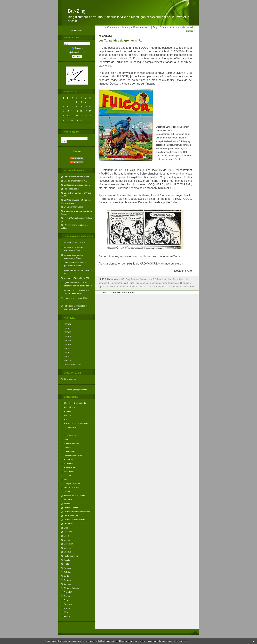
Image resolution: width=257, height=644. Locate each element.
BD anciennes (70, 379)
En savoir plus (182, 641)
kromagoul (159, 287)
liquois (191, 287)
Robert (67, 306)
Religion (67, 572)
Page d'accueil (160, 27)
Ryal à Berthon (70, 270)
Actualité (67, 411)
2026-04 (67, 324)
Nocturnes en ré (71, 556)
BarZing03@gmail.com (77, 390)
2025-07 (67, 360)
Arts (65, 419)
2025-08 (67, 356)
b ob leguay (155, 283)
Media (66, 536)
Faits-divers (69, 471)
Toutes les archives (72, 364)
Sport (66, 600)
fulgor (139, 283)
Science (67, 584)
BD (65, 431)
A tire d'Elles (69, 407)
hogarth (183, 287)
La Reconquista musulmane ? (77, 185)
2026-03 (67, 328)
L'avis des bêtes (71, 508)
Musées (67, 548)
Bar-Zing (77, 11)
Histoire (67, 492)
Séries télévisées (71, 588)
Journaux (68, 499)
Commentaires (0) (119, 283)
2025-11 (67, 344)
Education (68, 463)
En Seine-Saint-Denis (73, 207)
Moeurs (67, 540)
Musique (67, 552)
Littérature (68, 524)
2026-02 (67, 332)
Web (66, 612)
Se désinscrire (77, 52)
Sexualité (68, 592)
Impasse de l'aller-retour (74, 496)
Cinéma (67, 447)
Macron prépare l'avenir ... (75, 181)
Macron (67, 616)
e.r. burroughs (172, 287)
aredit (179, 283)
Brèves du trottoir (71, 443)
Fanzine (67, 476)
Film (66, 479)
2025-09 (67, 352)
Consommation (70, 451)
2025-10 (67, 348)
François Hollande (72, 484)
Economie (68, 459)
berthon (67, 278)
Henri (66, 298)
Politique (67, 568)
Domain (67, 263)
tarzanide (110, 287)
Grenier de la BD (71, 487)
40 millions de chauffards (75, 403)
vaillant (139, 287)
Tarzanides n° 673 (79, 242)
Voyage (67, 608)
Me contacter (77, 30)
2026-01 (67, 336)
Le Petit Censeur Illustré (74, 520)
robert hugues (168, 283)
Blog (66, 439)
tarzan (119, 287)
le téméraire (129, 287)
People (67, 560)
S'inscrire (77, 48)
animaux (67, 415)
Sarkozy (67, 580)
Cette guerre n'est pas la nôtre (77, 177)
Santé (66, 576)
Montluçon (68, 544)
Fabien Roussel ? (71, 189)
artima (145, 283)
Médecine (68, 532)
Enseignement (70, 467)
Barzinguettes (70, 427)
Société (67, 596)
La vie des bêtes (71, 516)
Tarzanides (69, 604)
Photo (66, 564)
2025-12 (67, 340)
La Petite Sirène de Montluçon (77, 512)
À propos (77, 151)
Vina (66, 242)
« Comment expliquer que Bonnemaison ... (128, 27)
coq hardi (148, 287)
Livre (66, 528)
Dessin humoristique (73, 455)
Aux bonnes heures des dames (77, 423)
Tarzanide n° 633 (82, 278)
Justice (67, 504)
